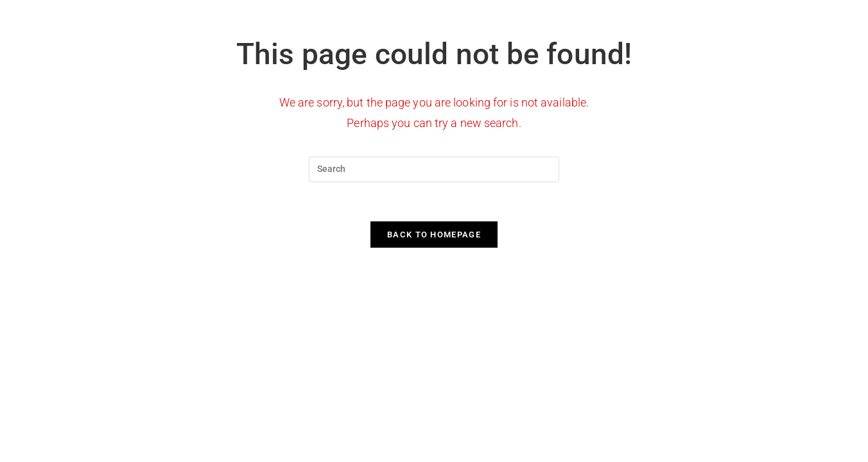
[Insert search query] (434, 169)
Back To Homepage (434, 235)
